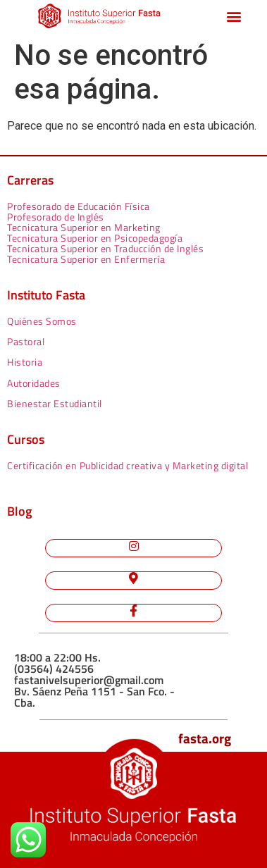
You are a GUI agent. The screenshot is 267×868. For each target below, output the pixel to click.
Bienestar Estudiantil (55, 403)
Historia (25, 362)
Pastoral (26, 341)
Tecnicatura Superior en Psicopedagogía (95, 238)
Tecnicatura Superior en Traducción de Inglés (105, 248)
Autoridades (34, 383)
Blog (19, 511)
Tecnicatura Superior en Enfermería (86, 259)
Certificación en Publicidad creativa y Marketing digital (128, 465)
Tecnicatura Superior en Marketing (84, 227)
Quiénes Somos (42, 321)
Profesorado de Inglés (56, 217)
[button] (234, 17)
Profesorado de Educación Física (79, 206)
